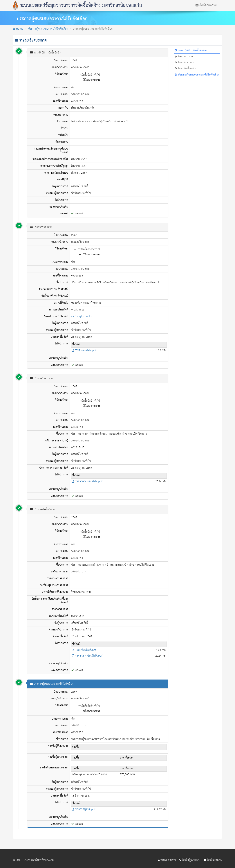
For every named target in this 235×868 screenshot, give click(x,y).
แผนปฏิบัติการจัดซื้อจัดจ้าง (191, 51)
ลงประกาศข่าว (167, 860)
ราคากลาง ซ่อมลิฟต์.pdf (87, 481)
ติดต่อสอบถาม (206, 5)
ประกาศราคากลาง (184, 63)
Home (18, 29)
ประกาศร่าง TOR (184, 57)
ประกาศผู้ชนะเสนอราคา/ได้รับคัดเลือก (48, 29)
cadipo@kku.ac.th (81, 316)
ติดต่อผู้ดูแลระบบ (190, 860)
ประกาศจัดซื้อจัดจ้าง (185, 68)
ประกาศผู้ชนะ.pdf (84, 809)
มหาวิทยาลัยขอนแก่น (42, 860)
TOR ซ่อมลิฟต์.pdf (84, 351)
